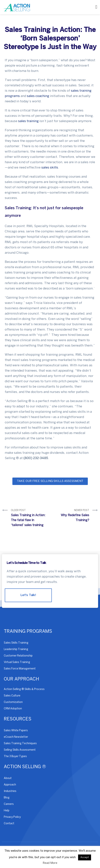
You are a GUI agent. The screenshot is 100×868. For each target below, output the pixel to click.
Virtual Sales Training (17, 662)
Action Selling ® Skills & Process (24, 689)
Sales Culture (12, 696)
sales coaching (38, 96)
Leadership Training (16, 649)
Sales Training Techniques (20, 744)
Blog (7, 798)
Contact (9, 824)
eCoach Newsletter (16, 737)
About (8, 778)
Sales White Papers (16, 731)
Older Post (29, 519)
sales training (28, 121)
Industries (10, 791)
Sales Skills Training (16, 643)
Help (7, 811)
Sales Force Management (20, 669)
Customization (13, 702)
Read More (50, 863)
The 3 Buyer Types (15, 756)
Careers (9, 804)
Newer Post (71, 516)
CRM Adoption (13, 709)
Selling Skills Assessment (20, 750)
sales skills (50, 168)
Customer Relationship (18, 656)
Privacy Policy (12, 817)
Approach (10, 785)
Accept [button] (85, 857)
